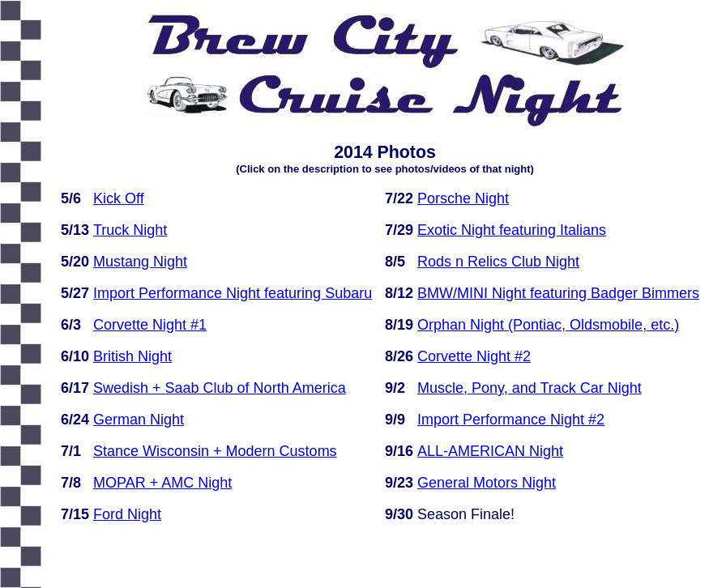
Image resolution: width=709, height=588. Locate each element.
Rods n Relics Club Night (498, 262)
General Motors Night (487, 483)
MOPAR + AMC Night (162, 483)
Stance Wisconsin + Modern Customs (215, 451)
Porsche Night (463, 198)
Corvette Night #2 (474, 356)
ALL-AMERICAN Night (490, 451)
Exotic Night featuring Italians (512, 230)
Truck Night (130, 230)
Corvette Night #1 (150, 325)
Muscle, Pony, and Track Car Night (530, 388)
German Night (139, 420)
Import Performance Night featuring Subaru (233, 293)
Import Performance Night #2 (511, 420)
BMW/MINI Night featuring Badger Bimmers (558, 293)
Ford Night (127, 514)
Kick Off (119, 198)
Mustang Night (140, 262)
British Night (132, 356)
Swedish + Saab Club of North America (220, 388)
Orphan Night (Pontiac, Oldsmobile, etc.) (548, 325)
